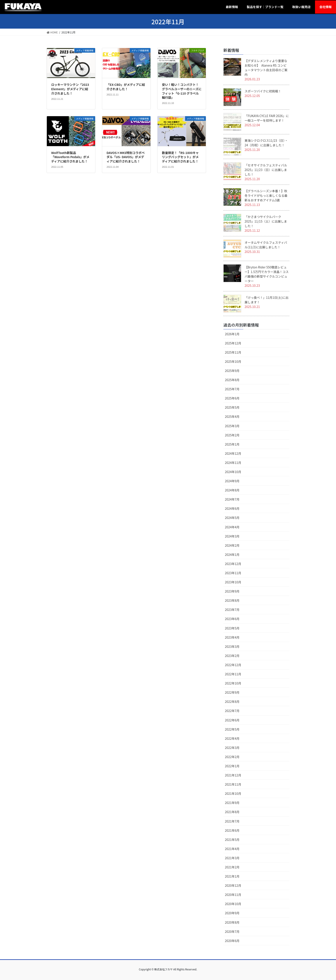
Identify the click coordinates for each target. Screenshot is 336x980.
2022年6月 (232, 720)
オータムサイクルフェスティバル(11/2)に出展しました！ (266, 245)
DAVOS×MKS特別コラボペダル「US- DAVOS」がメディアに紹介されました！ (126, 157)
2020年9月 (232, 913)
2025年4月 (232, 417)
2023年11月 (233, 573)
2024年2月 (232, 545)
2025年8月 (232, 380)
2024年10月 (233, 472)
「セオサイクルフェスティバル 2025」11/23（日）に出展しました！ (266, 170)
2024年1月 (232, 555)
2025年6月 (232, 398)
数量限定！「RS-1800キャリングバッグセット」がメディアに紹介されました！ (180, 157)
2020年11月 (233, 895)
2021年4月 (232, 849)
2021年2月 (232, 867)
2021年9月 (232, 803)
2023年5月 (232, 628)
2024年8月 (232, 490)
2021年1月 (232, 876)
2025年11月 (233, 352)
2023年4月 (232, 637)
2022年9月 (232, 692)
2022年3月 (232, 748)
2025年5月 (232, 407)
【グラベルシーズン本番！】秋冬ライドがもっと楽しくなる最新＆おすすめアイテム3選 (266, 195)
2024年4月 (232, 527)
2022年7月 (232, 711)
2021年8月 (232, 812)
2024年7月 (232, 499)
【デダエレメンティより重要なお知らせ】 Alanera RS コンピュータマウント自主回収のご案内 (266, 68)
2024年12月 (233, 453)
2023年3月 (232, 646)
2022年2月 (232, 757)
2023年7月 (232, 610)
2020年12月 (233, 885)
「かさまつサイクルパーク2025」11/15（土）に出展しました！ (266, 221)
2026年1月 (232, 334)
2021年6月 (232, 830)
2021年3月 (232, 858)
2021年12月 (233, 775)
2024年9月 (232, 481)
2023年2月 (232, 656)
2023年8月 (232, 600)
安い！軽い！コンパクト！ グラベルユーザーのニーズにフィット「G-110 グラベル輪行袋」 (182, 91)
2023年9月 (232, 591)
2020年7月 (232, 932)
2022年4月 (232, 738)
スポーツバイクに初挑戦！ (263, 91)
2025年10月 (233, 361)
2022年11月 (233, 674)
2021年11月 (233, 784)
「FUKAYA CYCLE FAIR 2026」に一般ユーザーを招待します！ (267, 118)
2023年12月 (233, 564)
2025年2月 (232, 435)
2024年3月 (232, 536)
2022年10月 (233, 683)
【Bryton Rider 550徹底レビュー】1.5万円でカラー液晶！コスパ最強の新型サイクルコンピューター (267, 274)
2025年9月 (232, 371)
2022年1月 (232, 766)
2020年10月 (233, 904)
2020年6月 (232, 941)
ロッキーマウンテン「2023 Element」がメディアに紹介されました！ (70, 89)
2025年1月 (232, 444)
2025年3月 (232, 426)
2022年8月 (232, 702)
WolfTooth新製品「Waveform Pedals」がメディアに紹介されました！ (70, 157)
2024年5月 (232, 518)
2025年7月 (232, 389)
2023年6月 (232, 619)
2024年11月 (233, 463)
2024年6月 (232, 508)
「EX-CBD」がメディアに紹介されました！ (126, 87)
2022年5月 (232, 729)
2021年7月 (232, 821)
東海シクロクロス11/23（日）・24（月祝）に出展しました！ (266, 143)
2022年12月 (233, 665)
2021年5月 (232, 840)
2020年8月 (232, 922)
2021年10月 (233, 793)
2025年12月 (233, 343)
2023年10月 (233, 582)
